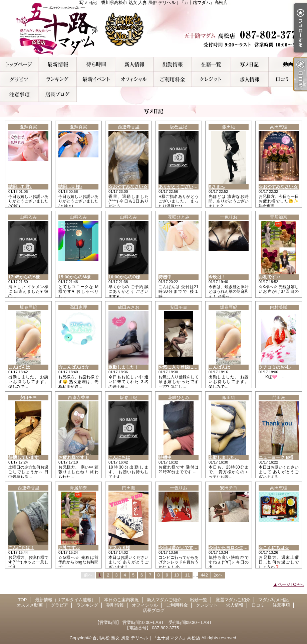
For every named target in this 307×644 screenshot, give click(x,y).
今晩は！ (217, 277)
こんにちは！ (21, 548)
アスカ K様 (119, 548)
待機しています (24, 457)
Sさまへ (217, 187)
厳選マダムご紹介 (211, 64)
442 (204, 575)
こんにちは (119, 457)
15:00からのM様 (74, 277)
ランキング (58, 79)
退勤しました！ (124, 367)
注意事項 (19, 94)
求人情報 (249, 79)
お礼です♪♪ (269, 277)
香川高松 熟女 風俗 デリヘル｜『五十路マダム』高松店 (146, 638)
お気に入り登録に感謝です (185, 367)
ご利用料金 (173, 79)
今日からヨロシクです (230, 548)
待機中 (165, 277)
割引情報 (96, 79)
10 (177, 575)
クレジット (211, 79)
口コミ (288, 79)
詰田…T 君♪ (20, 187)
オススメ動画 (288, 64)
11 (187, 575)
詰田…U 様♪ (70, 187)
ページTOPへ (291, 584)
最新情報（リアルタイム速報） (58, 64)
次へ (218, 575)
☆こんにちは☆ (274, 548)
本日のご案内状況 (96, 64)
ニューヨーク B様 (276, 457)
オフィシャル (134, 79)
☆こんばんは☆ (74, 367)
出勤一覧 (173, 64)
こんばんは (19, 367)
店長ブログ (58, 94)
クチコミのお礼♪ (275, 367)
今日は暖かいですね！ (180, 548)
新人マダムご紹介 (134, 64)
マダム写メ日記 (249, 64)
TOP (19, 64)
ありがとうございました (182, 187)
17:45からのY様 (24, 277)
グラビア (19, 79)
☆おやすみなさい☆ (128, 187)
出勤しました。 (224, 457)
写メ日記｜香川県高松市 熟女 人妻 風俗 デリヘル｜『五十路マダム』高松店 (153, 28)
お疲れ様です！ (74, 457)
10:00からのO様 (124, 277)
